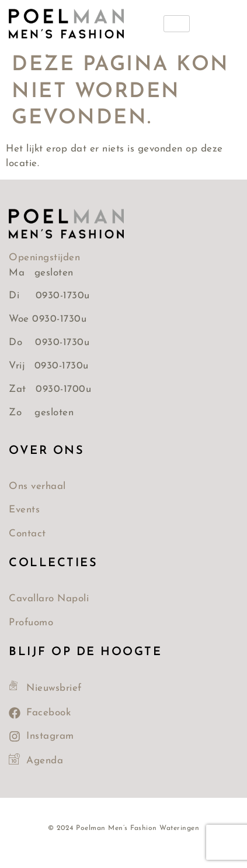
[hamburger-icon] (177, 24)
